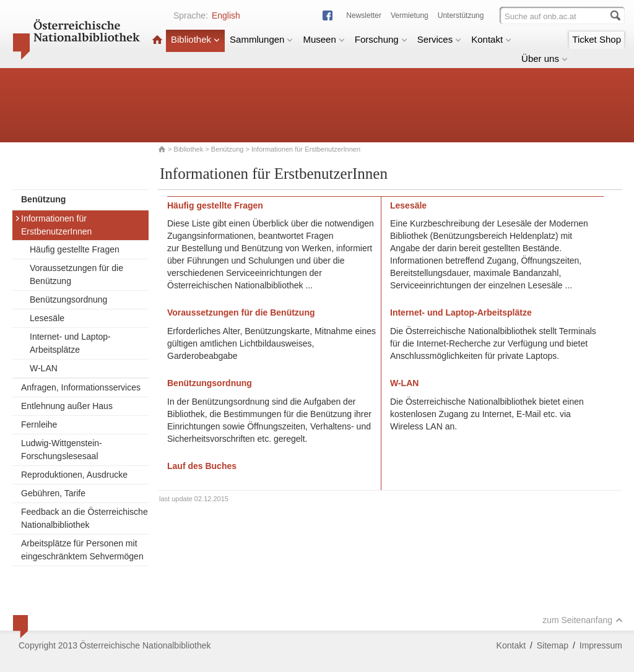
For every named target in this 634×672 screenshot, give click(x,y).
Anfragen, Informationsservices (81, 387)
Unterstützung (461, 15)
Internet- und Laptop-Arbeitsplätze (70, 343)
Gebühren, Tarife (53, 493)
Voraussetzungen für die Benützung (76, 274)
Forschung (381, 39)
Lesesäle (47, 318)
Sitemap (553, 645)
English (226, 15)
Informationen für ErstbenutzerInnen (53, 225)
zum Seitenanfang (583, 620)
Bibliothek (195, 39)
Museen (324, 39)
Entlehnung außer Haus (67, 406)
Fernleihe (39, 424)
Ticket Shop (597, 39)
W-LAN (44, 368)
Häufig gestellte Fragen (75, 249)
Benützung (228, 149)
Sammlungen (261, 39)
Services (440, 39)
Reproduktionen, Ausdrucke (74, 475)
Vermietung (410, 15)
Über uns (545, 58)
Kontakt (491, 39)
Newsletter (364, 15)
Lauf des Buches (202, 466)
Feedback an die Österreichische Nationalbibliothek (85, 518)
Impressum (601, 645)
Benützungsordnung (68, 299)
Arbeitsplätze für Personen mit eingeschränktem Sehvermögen (82, 550)
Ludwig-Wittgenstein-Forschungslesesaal (62, 450)
